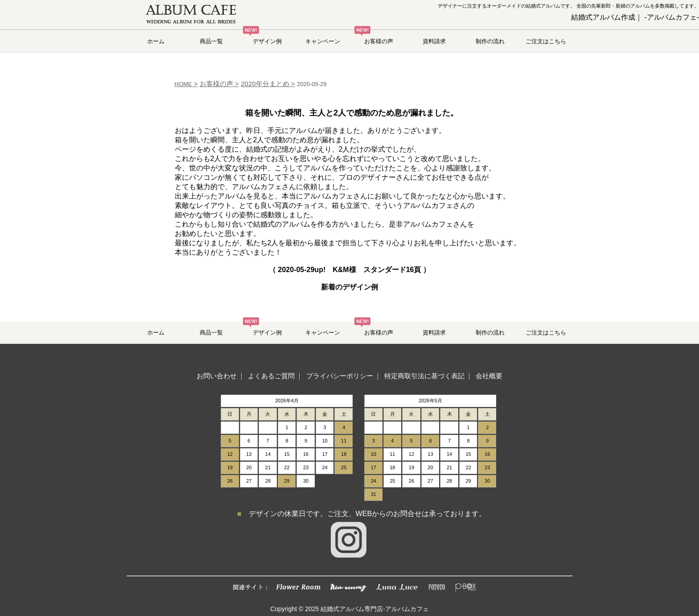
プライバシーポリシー (340, 376)
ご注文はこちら (546, 41)
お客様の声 (379, 41)
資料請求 (434, 41)
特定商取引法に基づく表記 (424, 376)
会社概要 (489, 376)
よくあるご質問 (271, 376)
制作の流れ (490, 41)
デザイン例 (267, 41)
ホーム (156, 41)
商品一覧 (211, 41)
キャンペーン (323, 41)
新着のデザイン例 (349, 287)
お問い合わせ (217, 376)
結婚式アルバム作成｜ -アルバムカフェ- (635, 17)
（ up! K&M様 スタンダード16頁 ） (349, 270)
